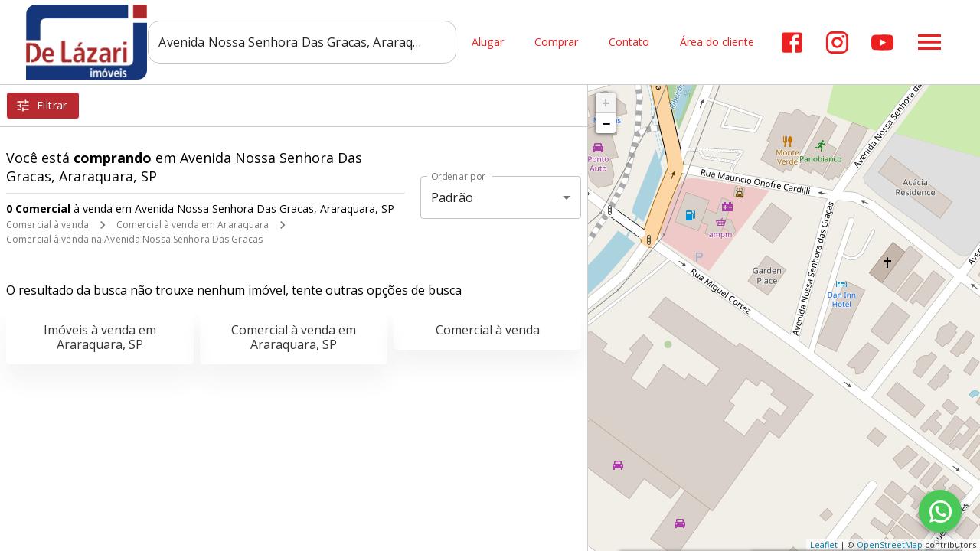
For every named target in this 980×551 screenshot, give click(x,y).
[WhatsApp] (940, 511)
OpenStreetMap (890, 544)
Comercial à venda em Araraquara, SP (294, 337)
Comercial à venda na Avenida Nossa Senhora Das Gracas (134, 239)
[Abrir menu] (929, 42)
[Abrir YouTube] (882, 42)
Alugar (488, 42)
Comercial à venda (47, 225)
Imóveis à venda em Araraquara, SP (100, 337)
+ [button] (606, 103)
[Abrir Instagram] (837, 42)
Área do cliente (717, 42)
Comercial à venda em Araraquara (193, 225)
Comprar (556, 42)
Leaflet (824, 544)
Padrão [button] (452, 197)
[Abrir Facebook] (792, 42)
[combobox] (303, 42)
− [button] (606, 123)
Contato (629, 42)
